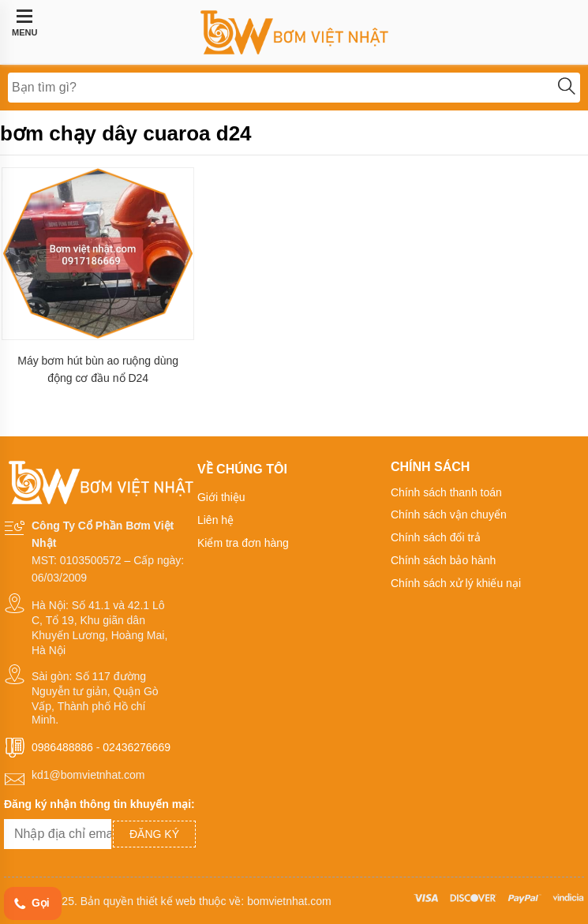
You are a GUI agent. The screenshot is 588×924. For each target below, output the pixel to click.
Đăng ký (154, 834)
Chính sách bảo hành (443, 560)
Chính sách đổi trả (436, 537)
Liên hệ (215, 520)
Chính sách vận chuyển (449, 514)
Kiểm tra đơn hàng (243, 543)
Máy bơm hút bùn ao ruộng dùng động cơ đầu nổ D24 (98, 369)
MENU (24, 23)
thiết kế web (166, 901)
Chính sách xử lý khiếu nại (456, 583)
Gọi (31, 904)
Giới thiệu (221, 497)
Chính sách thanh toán (446, 492)
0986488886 (62, 747)
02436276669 (137, 747)
